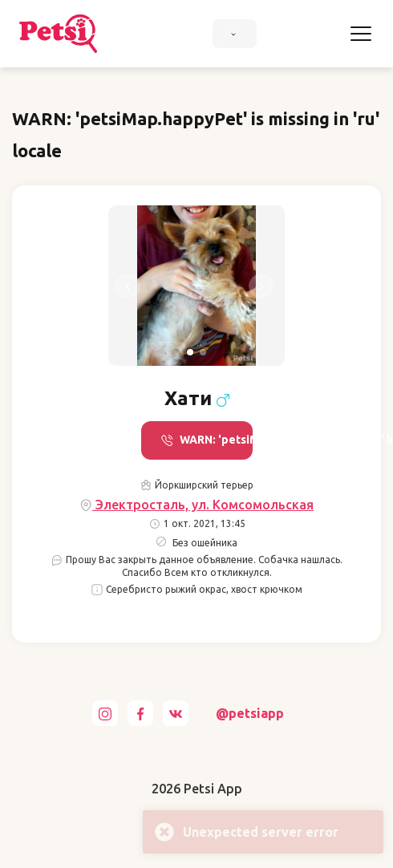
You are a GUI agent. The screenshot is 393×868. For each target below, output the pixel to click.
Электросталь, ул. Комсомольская (196, 505)
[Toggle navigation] (361, 34)
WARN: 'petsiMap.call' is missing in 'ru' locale (207, 440)
